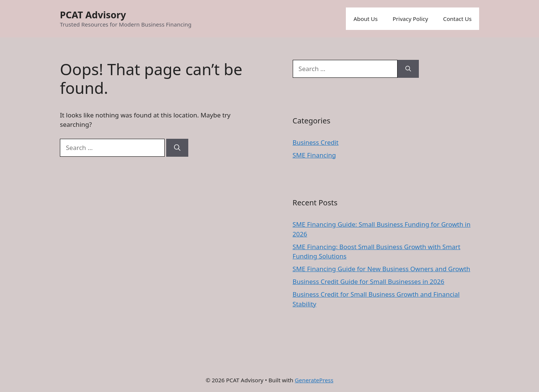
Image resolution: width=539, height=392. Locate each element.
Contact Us (457, 19)
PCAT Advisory (93, 15)
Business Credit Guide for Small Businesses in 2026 (369, 281)
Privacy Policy (410, 19)
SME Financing (314, 155)
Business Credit (316, 142)
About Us (366, 19)
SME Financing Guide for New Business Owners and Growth (382, 269)
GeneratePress (314, 380)
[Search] (177, 148)
